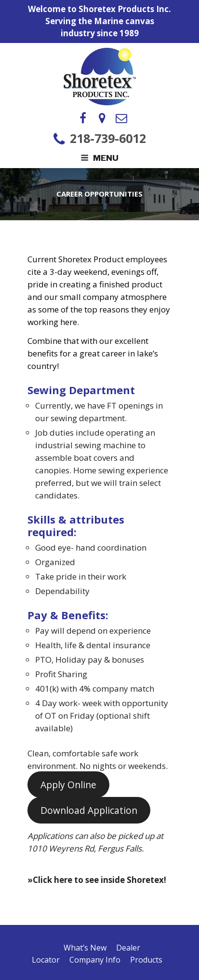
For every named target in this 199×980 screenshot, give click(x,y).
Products (146, 960)
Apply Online (68, 785)
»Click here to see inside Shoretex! (97, 880)
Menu (99, 158)
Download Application (89, 810)
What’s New (85, 948)
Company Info (95, 960)
